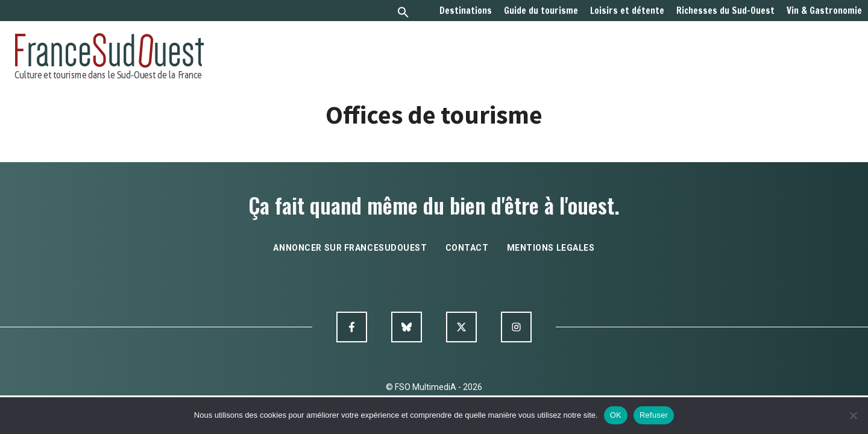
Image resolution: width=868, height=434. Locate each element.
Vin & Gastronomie (824, 11)
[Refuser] (853, 415)
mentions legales (551, 248)
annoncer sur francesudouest (350, 248)
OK (616, 415)
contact (467, 248)
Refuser (654, 415)
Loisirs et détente (627, 11)
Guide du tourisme (541, 11)
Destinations (466, 11)
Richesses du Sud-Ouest (725, 11)
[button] (403, 14)
